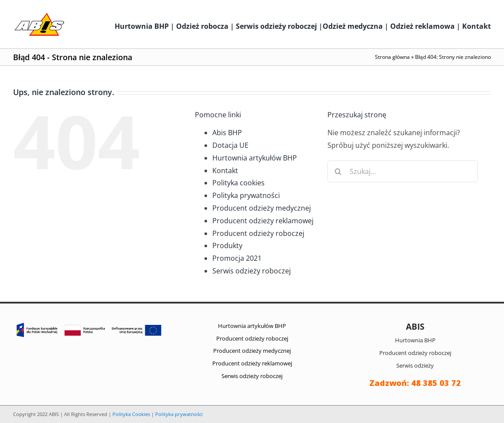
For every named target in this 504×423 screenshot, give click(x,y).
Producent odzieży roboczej (258, 233)
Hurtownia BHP (142, 26)
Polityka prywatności (246, 195)
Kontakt (477, 26)
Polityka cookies (238, 183)
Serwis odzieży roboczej (276, 26)
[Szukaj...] (403, 171)
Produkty (227, 246)
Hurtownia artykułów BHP (255, 158)
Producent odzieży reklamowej (263, 221)
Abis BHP (227, 133)
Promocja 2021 (237, 258)
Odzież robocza (202, 26)
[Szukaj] (338, 171)
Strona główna (392, 57)
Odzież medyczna (353, 26)
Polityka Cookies (131, 414)
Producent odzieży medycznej (262, 208)
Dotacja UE (230, 145)
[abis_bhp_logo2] (39, 15)
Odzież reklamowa (422, 26)
